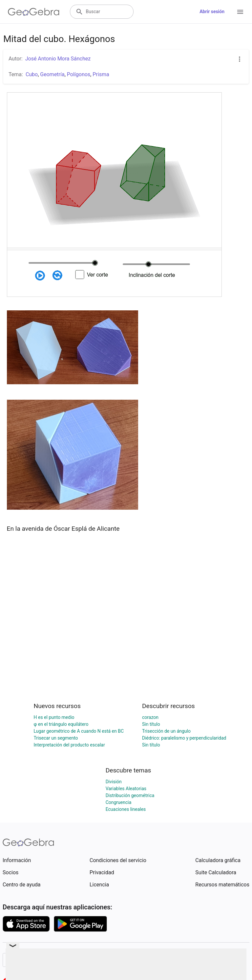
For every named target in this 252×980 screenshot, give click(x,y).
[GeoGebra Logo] (34, 12)
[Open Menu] (240, 12)
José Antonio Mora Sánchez (58, 59)
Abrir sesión (212, 11)
